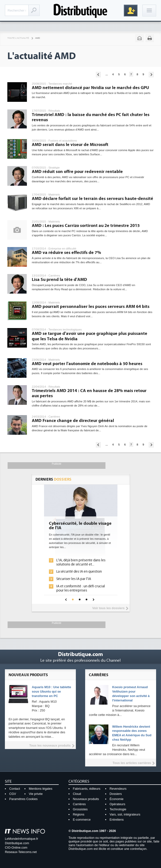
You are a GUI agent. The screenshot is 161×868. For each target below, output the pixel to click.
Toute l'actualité (18, 38)
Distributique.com (17, 843)
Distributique (80, 10)
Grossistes (80, 809)
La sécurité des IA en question (79, 572)
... (107, 74)
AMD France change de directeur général (73, 421)
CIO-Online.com (16, 848)
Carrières (79, 804)
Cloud (77, 794)
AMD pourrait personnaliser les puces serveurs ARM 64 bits (91, 307)
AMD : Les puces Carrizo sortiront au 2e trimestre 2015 (86, 226)
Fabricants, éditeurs (87, 789)
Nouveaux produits (86, 799)
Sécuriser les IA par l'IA (74, 579)
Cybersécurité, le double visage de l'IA (80, 526)
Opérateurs (117, 804)
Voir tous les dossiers (108, 608)
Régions (79, 814)
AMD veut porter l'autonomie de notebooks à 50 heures (87, 364)
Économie (117, 799)
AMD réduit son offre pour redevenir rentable (77, 172)
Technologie (118, 809)
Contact (15, 789)
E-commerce (82, 820)
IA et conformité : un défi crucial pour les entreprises (81, 588)
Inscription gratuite (131, 11)
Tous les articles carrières (132, 763)
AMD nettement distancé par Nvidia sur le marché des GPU (90, 88)
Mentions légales (41, 789)
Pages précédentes (98, 75)
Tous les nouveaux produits (50, 745)
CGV (13, 794)
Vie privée (36, 794)
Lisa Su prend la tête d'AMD (59, 280)
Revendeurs (118, 789)
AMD (38, 38)
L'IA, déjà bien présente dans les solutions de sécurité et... (81, 562)
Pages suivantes (151, 75)
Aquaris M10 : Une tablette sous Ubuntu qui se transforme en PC (52, 691)
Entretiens (117, 820)
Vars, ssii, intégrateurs (125, 814)
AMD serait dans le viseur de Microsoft (70, 145)
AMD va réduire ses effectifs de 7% (66, 253)
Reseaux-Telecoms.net (21, 852)
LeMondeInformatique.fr (22, 839)
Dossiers (116, 794)
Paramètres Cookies (23, 799)
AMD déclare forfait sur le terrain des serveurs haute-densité (92, 199)
